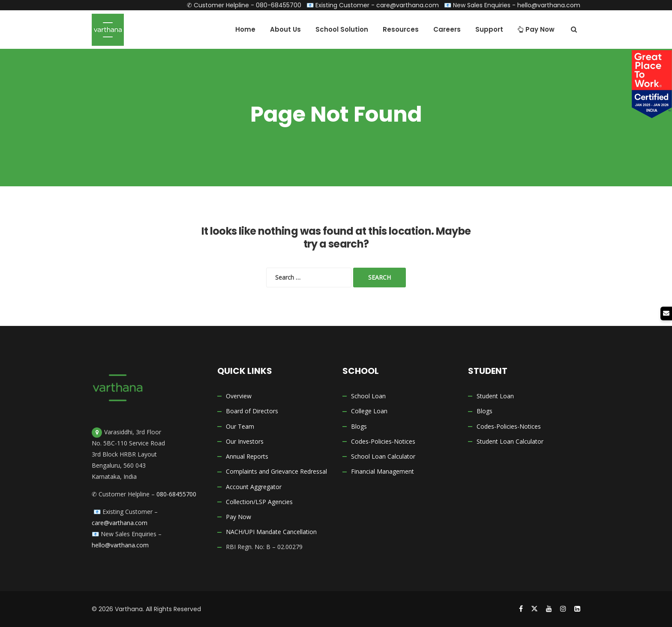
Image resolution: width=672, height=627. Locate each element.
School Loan (368, 396)
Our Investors (245, 441)
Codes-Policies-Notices (383, 441)
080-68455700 (279, 5)
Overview (239, 396)
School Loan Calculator (383, 456)
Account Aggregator (254, 487)
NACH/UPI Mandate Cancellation (271, 532)
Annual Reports (247, 456)
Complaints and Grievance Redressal (276, 472)
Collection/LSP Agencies (259, 502)
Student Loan (495, 396)
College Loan (369, 411)
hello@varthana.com (549, 5)
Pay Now (238, 517)
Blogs (359, 426)
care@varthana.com (408, 5)
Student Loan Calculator (510, 441)
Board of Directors (252, 411)
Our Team (240, 426)
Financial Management (382, 472)
